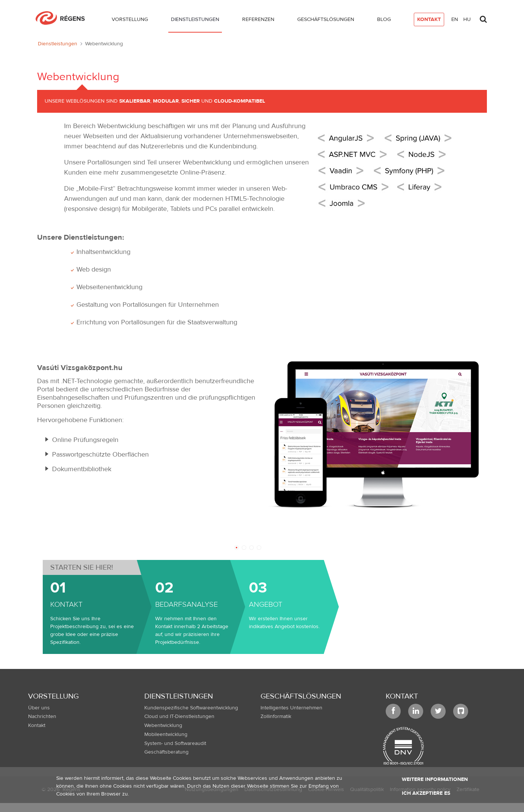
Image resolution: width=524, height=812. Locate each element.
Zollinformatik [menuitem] (276, 716)
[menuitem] (130, 21)
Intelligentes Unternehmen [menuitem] (291, 708)
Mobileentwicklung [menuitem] (166, 734)
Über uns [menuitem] (39, 708)
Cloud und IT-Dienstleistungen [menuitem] (179, 716)
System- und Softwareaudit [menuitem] (175, 743)
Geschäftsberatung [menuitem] (166, 752)
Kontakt (402, 696)
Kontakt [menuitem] (37, 725)
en (455, 19)
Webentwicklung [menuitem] (163, 725)
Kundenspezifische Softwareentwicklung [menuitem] (191, 708)
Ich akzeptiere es (426, 793)
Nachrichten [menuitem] (42, 716)
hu (467, 19)
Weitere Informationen (435, 779)
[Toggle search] (483, 17)
